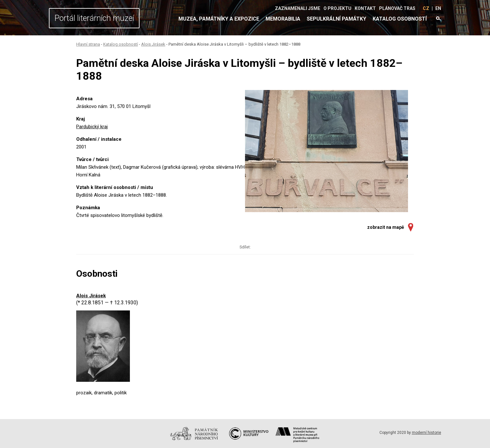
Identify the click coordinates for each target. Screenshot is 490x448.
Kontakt (365, 8)
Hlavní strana (88, 44)
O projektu (337, 8)
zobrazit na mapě (386, 227)
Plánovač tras (397, 8)
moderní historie (426, 433)
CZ (426, 8)
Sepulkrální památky (336, 19)
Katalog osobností (400, 19)
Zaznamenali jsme (298, 8)
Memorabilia (283, 19)
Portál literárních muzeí (94, 18)
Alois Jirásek (153, 44)
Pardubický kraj (92, 127)
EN (438, 8)
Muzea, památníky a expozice (219, 19)
